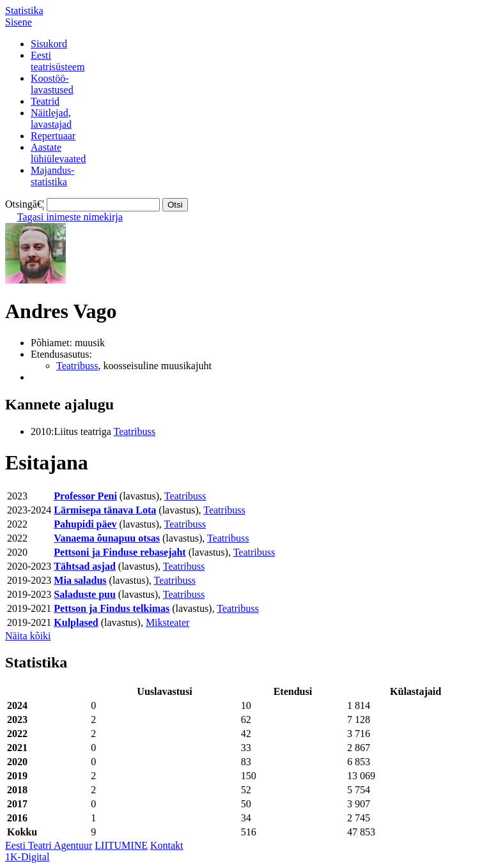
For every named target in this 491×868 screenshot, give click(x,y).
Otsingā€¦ (25, 204)
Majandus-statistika (52, 176)
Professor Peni (85, 496)
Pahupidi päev (85, 524)
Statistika (24, 11)
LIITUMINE (121, 845)
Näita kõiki (28, 636)
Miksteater (168, 622)
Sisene (19, 22)
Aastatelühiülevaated (58, 153)
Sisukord (49, 44)
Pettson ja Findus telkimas (112, 608)
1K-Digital (27, 857)
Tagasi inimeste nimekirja (70, 217)
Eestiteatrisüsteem (58, 61)
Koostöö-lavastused (52, 84)
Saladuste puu (85, 594)
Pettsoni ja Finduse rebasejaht (120, 552)
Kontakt (167, 845)
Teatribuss (77, 366)
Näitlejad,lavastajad (51, 118)
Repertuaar (53, 136)
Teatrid (45, 101)
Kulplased (76, 622)
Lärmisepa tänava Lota (105, 510)
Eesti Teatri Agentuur (49, 845)
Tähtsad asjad (84, 566)
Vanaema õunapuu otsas (107, 538)
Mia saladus (80, 580)
